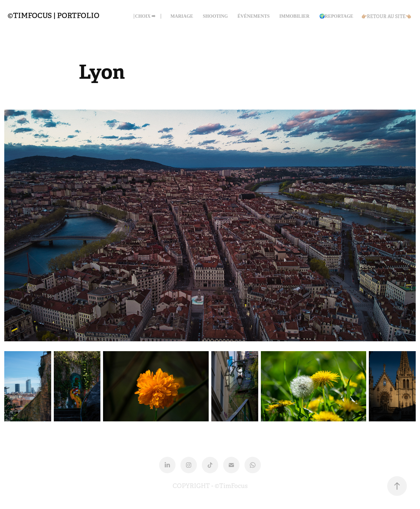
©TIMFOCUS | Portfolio (53, 15)
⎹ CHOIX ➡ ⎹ (145, 16)
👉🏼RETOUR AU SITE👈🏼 (386, 16)
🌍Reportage (336, 16)
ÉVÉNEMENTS (254, 16)
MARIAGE (182, 16)
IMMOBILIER (294, 16)
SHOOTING (215, 16)
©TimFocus (231, 486)
